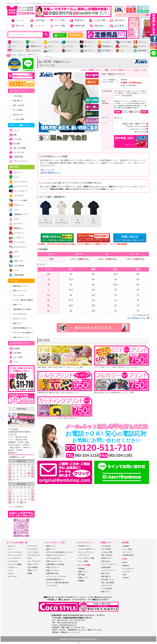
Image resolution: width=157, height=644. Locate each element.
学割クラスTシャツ (18, 291)
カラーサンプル (16, 152)
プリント (14, 130)
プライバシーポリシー (109, 564)
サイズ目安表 (16, 110)
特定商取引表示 (128, 555)
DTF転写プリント (84, 546)
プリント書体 (83, 561)
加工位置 (14, 144)
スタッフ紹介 (16, 357)
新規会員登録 (75, 35)
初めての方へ (106, 573)
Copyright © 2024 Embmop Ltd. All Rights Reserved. (79, 639)
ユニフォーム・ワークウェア (56, 576)
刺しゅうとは (141, 132)
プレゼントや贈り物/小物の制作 (57, 583)
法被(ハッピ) (32, 570)
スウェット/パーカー (69, 43)
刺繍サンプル (83, 578)
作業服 (30, 573)
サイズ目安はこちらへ (137, 318)
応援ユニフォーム (53, 570)
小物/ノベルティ (86, 51)
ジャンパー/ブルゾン (51, 43)
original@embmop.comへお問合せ (132, 15)
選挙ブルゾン (16, 323)
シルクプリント (84, 555)
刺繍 (12, 135)
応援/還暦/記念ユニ (105, 46)
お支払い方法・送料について (134, 124)
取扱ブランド (106, 592)
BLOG (125, 562)
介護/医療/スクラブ (33, 46)
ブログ (37, 26)
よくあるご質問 (97, 20)
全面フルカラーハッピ (19, 337)
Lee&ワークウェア (18, 319)
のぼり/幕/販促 (104, 51)
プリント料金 (57, 20)
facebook (126, 566)
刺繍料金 (77, 20)
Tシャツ (30, 42)
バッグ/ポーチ (140, 46)
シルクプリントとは (138, 129)
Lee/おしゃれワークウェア (56, 555)
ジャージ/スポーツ (18, 191)
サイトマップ (127, 552)
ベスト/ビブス (104, 42)
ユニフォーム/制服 (123, 42)
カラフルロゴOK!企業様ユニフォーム (59, 552)
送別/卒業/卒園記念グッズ (21, 328)
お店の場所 (15, 353)
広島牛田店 (21, 409)
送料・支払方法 (17, 105)
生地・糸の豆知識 (17, 148)
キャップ (66, 51)
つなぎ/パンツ (140, 42)
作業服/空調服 (140, 51)
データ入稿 (15, 139)
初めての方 (18, 26)
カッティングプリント (86, 552)
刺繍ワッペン (83, 572)
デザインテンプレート (19, 161)
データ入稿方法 (107, 589)
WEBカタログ (16, 115)
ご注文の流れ (37, 20)
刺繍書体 (81, 581)
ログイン (60, 35)
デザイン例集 (57, 26)
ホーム (18, 20)
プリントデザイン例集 (86, 558)
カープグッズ (121, 46)
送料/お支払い (97, 26)
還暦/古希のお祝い (53, 573)
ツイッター (127, 572)
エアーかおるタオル (19, 314)
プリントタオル (14, 51)
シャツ (12, 46)
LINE (124, 575)
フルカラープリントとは (136, 126)
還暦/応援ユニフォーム (20, 286)
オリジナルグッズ (33, 51)
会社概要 (117, 26)
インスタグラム (128, 569)
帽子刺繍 (81, 575)
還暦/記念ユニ (16, 228)
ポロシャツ (13, 42)
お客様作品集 (77, 26)
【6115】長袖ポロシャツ (50, 173)
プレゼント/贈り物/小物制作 (21, 300)
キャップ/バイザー (34, 561)
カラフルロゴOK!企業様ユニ (22, 333)
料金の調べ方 (16, 101)
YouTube (126, 578)
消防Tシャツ (85, 46)
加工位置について (108, 580)
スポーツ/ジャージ (87, 42)
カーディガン (67, 46)
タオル (48, 51)
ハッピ (119, 51)
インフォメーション (108, 570)
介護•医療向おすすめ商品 (20, 309)
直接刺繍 (81, 569)
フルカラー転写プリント (87, 549)
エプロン (48, 46)
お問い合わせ (117, 20)
